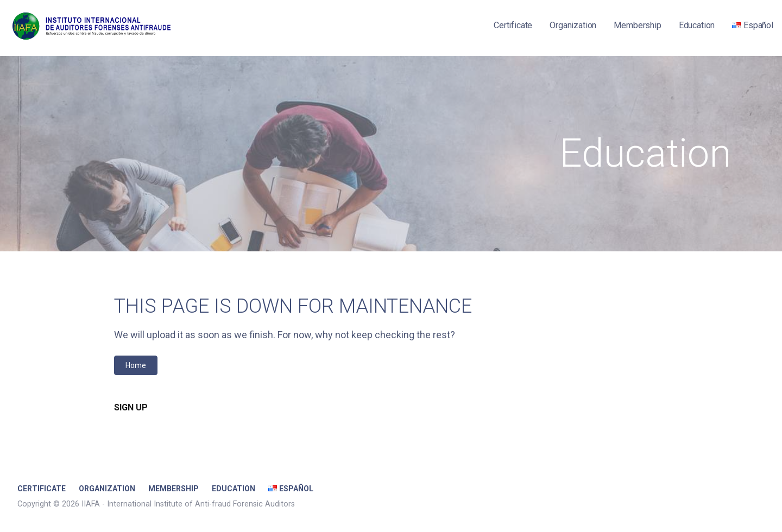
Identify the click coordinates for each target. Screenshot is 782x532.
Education (697, 25)
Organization (573, 25)
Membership (637, 25)
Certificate (513, 25)
